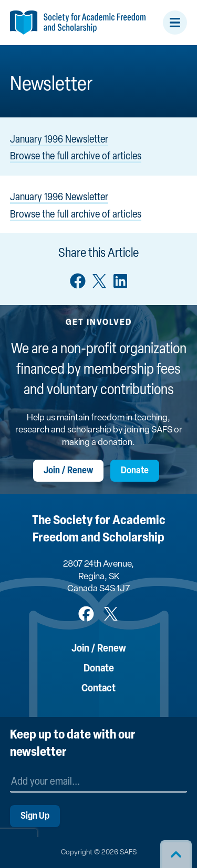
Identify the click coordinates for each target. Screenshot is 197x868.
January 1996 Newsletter (59, 140)
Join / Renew (68, 471)
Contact (98, 689)
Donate (135, 471)
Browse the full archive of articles (76, 157)
